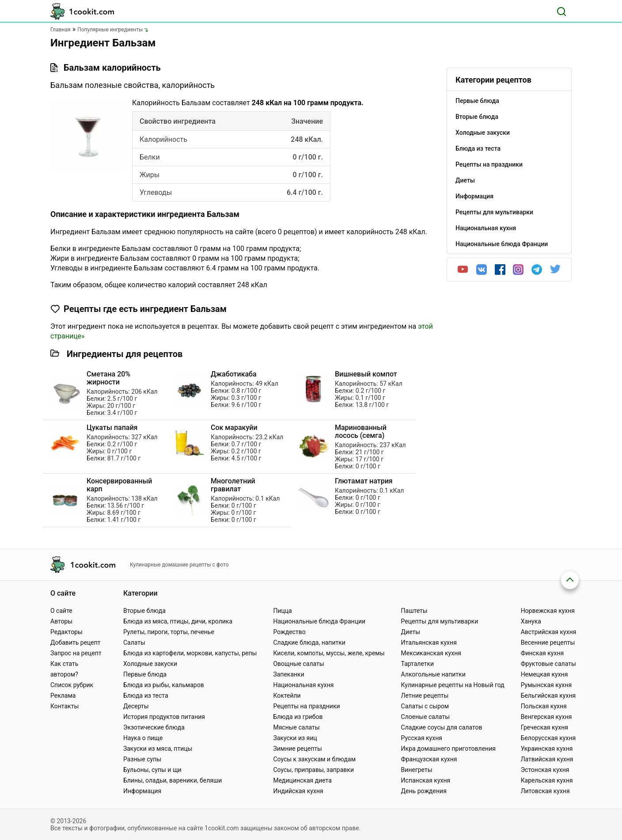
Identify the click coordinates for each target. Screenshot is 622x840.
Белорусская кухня (548, 738)
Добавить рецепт (76, 642)
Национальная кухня (303, 685)
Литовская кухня (545, 791)
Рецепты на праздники (306, 706)
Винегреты (417, 770)
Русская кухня (422, 738)
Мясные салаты (296, 727)
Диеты (411, 632)
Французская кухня (429, 759)
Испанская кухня (426, 780)
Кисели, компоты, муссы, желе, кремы (329, 653)
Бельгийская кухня (548, 696)
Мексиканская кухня (431, 653)
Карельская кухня (547, 780)
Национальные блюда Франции (319, 621)
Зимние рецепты (298, 749)
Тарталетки (418, 664)
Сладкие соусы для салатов (442, 727)
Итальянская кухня (429, 642)
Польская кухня (544, 706)
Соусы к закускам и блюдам (314, 759)
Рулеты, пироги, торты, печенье (169, 632)
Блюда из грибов (298, 717)
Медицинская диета (302, 780)
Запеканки (288, 674)
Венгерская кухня (546, 717)
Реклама (63, 696)
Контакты (64, 706)
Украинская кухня (547, 749)
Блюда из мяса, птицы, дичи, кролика (178, 621)
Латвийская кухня (547, 759)
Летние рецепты (425, 696)
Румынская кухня (546, 685)
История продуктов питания (164, 717)
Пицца (282, 611)
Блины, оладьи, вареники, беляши (173, 780)
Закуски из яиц (295, 738)
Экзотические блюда (154, 727)
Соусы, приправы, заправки (313, 770)
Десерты (136, 706)
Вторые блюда (144, 611)
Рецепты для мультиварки (440, 621)
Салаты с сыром (425, 706)
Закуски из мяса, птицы (158, 749)
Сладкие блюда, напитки (309, 642)
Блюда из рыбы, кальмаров (164, 685)
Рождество (289, 632)
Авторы (61, 621)
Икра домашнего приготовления (448, 749)
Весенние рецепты (548, 642)
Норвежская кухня (548, 611)
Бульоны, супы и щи (152, 770)
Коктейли (287, 696)
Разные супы (142, 759)
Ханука (531, 621)
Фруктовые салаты (548, 664)
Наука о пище (143, 738)
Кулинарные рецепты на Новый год (453, 685)
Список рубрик (72, 685)
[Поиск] (561, 11)
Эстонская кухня (545, 770)
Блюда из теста (146, 696)
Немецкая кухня (544, 674)
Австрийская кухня (549, 632)
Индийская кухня (298, 791)
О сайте (61, 611)
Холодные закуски (150, 664)
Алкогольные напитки (433, 674)
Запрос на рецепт (76, 653)
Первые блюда (145, 674)
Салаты (134, 642)
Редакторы (66, 632)
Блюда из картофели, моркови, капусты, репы (190, 653)
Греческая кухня (544, 727)
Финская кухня (542, 653)
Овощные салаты (298, 664)
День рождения (424, 791)
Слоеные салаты (426, 717)
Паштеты (414, 611)
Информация (142, 791)
